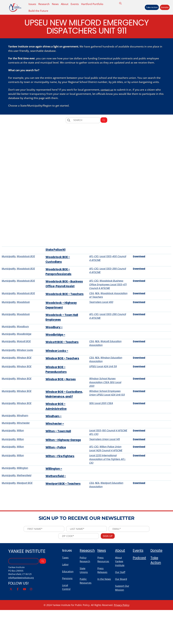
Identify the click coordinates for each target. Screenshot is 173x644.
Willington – (54, 510)
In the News (105, 625)
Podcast (140, 603)
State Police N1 (56, 263)
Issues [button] (32, 4)
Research (88, 595)
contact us (109, 93)
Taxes (66, 602)
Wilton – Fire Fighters (61, 497)
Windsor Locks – (58, 379)
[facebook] (18, 635)
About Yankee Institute (120, 606)
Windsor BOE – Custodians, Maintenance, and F (60, 428)
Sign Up (109, 580)
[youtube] (24, 635)
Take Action (150, 8)
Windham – (54, 454)
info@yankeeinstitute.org (21, 623)
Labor (66, 610)
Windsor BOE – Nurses (62, 410)
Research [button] (45, 4)
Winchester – (55, 462)
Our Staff (121, 618)
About (66, 4)
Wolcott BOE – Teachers (63, 370)
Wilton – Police (56, 487)
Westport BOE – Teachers (64, 526)
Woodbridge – (56, 362)
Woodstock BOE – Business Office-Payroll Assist (63, 302)
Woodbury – (55, 354)
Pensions (68, 624)
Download (140, 270)
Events (77, 4)
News (56, 4)
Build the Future (39, 11)
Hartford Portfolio (95, 4)
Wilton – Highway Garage (64, 479)
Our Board (121, 625)
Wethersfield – (56, 518)
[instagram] (31, 635)
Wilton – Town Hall (59, 470)
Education (68, 617)
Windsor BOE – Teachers (64, 387)
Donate (163, 8)
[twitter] (11, 635)
